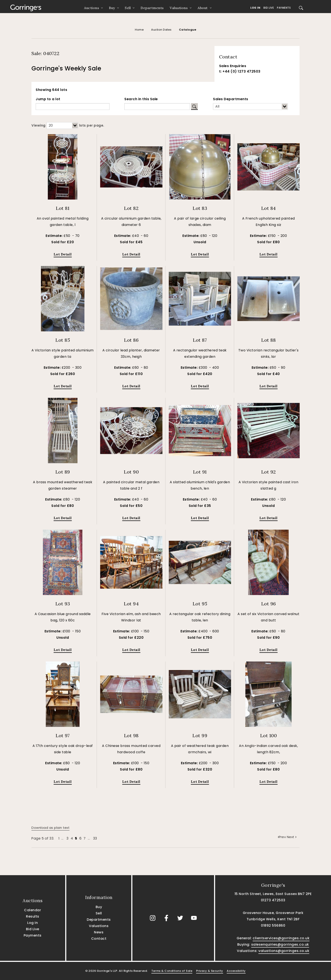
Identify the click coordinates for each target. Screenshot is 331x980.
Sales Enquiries (233, 66)
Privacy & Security (210, 971)
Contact (99, 939)
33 (95, 838)
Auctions (92, 8)
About (203, 8)
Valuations (179, 8)
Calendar (33, 910)
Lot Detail (63, 254)
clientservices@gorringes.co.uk (281, 938)
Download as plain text (50, 828)
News (99, 932)
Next (292, 837)
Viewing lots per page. (68, 126)
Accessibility (236, 971)
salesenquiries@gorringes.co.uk (280, 944)
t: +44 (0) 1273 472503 (240, 71)
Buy (112, 8)
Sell (128, 8)
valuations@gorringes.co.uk (284, 951)
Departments (152, 8)
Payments (284, 8)
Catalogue (188, 30)
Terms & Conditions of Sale (172, 971)
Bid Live (269, 8)
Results (33, 916)
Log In (255, 8)
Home (139, 30)
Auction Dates (161, 30)
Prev (282, 837)
